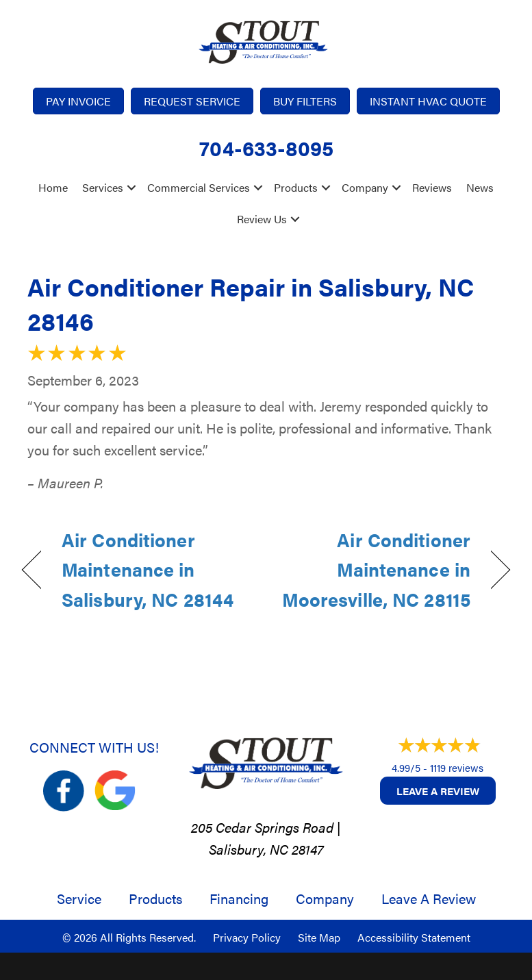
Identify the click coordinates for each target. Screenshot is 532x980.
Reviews (432, 187)
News (480, 187)
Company (365, 187)
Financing (239, 898)
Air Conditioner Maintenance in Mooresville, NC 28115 (375, 569)
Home (53, 187)
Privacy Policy (247, 937)
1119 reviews (457, 767)
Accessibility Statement (414, 937)
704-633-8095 (266, 148)
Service (79, 898)
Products (296, 187)
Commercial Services (199, 187)
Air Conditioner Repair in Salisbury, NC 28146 (251, 303)
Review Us (262, 219)
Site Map (319, 937)
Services (103, 187)
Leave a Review (438, 791)
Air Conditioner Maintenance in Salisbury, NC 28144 (148, 569)
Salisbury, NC (249, 849)
